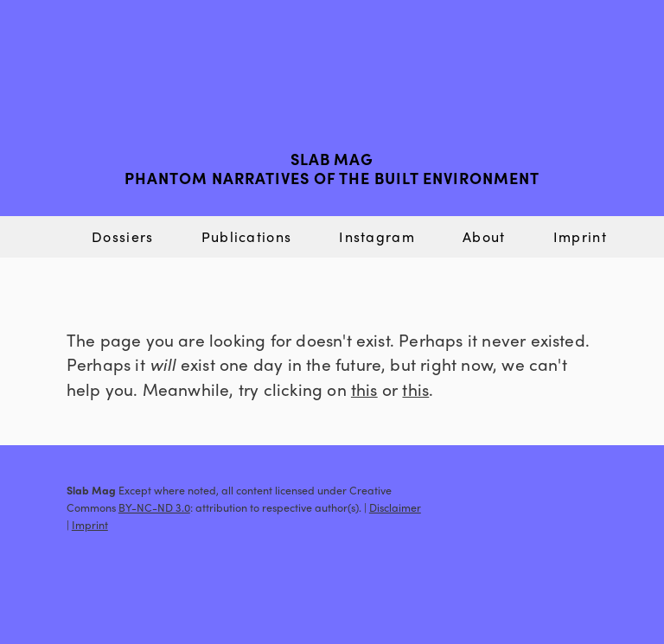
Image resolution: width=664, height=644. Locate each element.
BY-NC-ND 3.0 (154, 507)
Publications (246, 236)
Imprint (580, 236)
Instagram (377, 236)
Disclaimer (395, 507)
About (484, 236)
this (364, 389)
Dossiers (122, 236)
